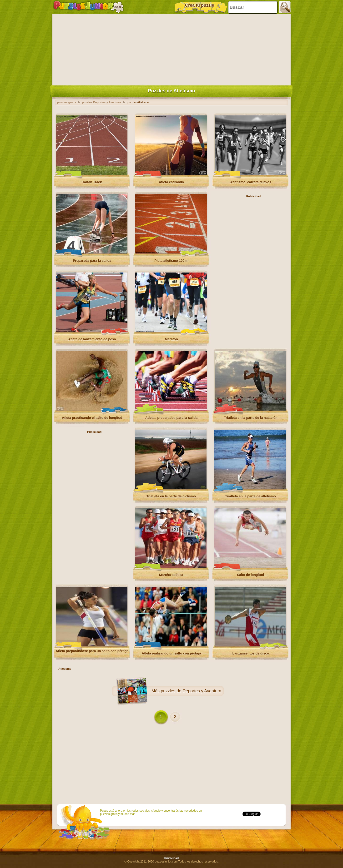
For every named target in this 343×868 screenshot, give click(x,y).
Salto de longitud (251, 575)
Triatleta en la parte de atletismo (250, 496)
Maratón (171, 339)
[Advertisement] (171, 49)
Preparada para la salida (92, 261)
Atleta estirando (171, 182)
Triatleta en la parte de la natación (251, 418)
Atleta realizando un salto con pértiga (171, 653)
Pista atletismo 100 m (171, 261)
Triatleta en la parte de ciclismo (171, 496)
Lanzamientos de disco (251, 653)
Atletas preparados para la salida (171, 418)
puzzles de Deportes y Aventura (191, 691)
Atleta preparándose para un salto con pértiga (92, 651)
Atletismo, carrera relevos (251, 182)
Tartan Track (92, 182)
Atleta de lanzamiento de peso (92, 339)
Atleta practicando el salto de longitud (92, 418)
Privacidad (172, 858)
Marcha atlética (171, 575)
